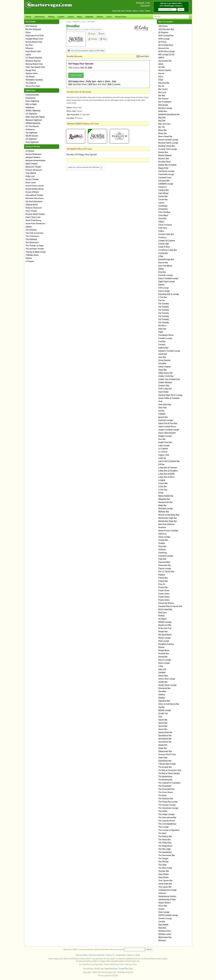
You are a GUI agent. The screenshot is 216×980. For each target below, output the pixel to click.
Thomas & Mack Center (36, 252)
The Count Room (166, 792)
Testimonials (145, 5)
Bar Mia (162, 95)
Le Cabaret (163, 449)
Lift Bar (161, 464)
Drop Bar (162, 272)
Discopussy (30, 98)
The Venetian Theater (35, 249)
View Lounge (164, 912)
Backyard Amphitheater (36, 160)
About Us (131, 955)
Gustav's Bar (164, 386)
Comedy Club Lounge (168, 149)
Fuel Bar (162, 341)
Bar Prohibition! (165, 102)
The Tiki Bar (163, 862)
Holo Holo (162, 408)
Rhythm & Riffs (165, 625)
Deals (92, 34)
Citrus (28, 32)
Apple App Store (111, 968)
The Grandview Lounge (168, 808)
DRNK (161, 269)
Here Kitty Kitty (165, 404)
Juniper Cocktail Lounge (169, 430)
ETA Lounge (163, 288)
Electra (161, 285)
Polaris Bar (163, 578)
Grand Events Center (35, 186)
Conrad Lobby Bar (166, 234)
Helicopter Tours (131, 964)
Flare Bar (162, 329)
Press (138, 955)
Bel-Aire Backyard (33, 29)
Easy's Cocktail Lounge (168, 278)
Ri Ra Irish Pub (165, 628)
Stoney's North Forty (167, 754)
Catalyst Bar (163, 190)
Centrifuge (163, 206)
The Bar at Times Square (169, 773)
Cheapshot (163, 209)
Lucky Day (163, 490)
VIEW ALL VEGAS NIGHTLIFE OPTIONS (85, 167)
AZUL (161, 77)
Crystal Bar (163, 253)
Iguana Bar (163, 417)
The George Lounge (167, 805)
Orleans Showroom (34, 208)
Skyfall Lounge (165, 710)
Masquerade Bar (165, 502)
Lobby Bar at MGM (166, 474)
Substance (30, 129)
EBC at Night (31, 104)
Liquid (28, 54)
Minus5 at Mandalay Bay (169, 515)
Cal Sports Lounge (166, 171)
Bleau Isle (162, 133)
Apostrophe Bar (165, 61)
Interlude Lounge (166, 420)
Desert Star (163, 263)
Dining (51, 17)
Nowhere (162, 527)
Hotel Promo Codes (117, 964)
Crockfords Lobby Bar (168, 250)
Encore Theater (32, 179)
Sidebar (162, 694)
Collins (161, 231)
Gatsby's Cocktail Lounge (169, 351)
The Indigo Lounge (166, 814)
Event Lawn (31, 183)
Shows (100, 17)
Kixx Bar (162, 439)
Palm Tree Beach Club (35, 67)
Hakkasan (30, 107)
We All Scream (32, 136)
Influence (29, 48)
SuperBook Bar (165, 761)
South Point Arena (33, 220)
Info (101, 34)
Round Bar (163, 657)
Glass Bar (162, 370)
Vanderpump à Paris (167, 899)
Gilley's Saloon (165, 367)
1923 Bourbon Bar (166, 29)
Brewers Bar (164, 159)
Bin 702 (161, 127)
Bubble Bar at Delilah (167, 165)
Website (93, 39)
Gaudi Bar (163, 354)
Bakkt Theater (32, 164)
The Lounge (163, 827)
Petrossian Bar (165, 565)
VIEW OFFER (76, 75)
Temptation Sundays (34, 80)
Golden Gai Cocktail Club (169, 379)
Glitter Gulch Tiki (165, 373)
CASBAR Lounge (166, 184)
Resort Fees (121, 17)
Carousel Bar (164, 181)
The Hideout (31, 83)
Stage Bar (163, 748)
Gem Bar (162, 357)
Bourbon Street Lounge (168, 143)
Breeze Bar (163, 152)
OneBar (162, 543)
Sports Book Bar (165, 732)
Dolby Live (30, 176)
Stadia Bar (163, 745)
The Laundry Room (166, 821)
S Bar (161, 666)
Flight (161, 332)
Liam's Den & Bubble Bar (169, 461)
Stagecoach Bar (165, 751)
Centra (161, 203)
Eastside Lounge (165, 275)
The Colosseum (32, 236)
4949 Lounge (164, 39)
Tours (109, 17)
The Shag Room (165, 846)
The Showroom (32, 242)
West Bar (162, 928)
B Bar (161, 80)
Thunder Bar (164, 871)
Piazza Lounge (165, 568)
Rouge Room (164, 650)
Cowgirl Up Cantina (167, 240)
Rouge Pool (31, 70)
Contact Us (110, 955)
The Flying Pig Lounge (168, 802)
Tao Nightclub (31, 133)
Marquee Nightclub (34, 120)
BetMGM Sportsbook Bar (169, 114)
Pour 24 (162, 584)
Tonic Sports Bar (165, 881)
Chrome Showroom (34, 170)
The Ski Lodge (164, 849)
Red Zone (162, 613)
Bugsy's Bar (163, 168)
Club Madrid (31, 173)
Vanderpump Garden (167, 896)
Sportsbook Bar (165, 735)
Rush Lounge (164, 663)
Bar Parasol (163, 99)
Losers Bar (163, 483)
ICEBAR (162, 414)
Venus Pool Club (33, 86)
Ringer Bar (163, 631)
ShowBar (91, 22)
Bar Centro (163, 89)
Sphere (29, 227)
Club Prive (163, 228)
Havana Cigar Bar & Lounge (170, 395)
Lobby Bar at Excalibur (168, 471)
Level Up (162, 458)
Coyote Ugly (163, 244)
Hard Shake (163, 392)
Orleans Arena (32, 205)
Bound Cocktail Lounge (168, 140)
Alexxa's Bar (164, 48)
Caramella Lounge (166, 174)
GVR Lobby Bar (165, 389)
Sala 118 (162, 669)
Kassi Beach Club (33, 51)
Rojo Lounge (164, 641)
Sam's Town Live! (33, 217)
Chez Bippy (163, 215)
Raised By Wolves (166, 603)
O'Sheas (162, 549)
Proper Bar (163, 587)
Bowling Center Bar (167, 146)
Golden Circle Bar (166, 376)
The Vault (162, 865)
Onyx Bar (162, 546)
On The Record (32, 126)
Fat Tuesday (164, 304)
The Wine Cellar (165, 868)
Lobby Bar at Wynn (166, 477)
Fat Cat (161, 300)
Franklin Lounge (165, 338)
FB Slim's (162, 326)
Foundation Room (166, 335)
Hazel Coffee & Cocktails (169, 398)
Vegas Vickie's (164, 903)
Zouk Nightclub (32, 142)
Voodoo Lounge (165, 918)
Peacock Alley (164, 562)
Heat (160, 401)
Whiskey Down (165, 931)
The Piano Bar (164, 840)
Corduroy (162, 237)
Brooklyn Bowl (164, 162)
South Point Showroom (35, 223)
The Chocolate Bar (166, 789)
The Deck (162, 795)
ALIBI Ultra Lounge (166, 51)
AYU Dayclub (31, 26)
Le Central (163, 452)
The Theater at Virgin (35, 246)
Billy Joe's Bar (164, 124)
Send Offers (144, 56)
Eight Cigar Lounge (166, 281)
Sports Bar (163, 720)
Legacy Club (164, 455)
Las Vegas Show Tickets (100, 964)
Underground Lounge (167, 890)
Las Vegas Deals (85, 964)
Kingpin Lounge (165, 436)
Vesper (161, 909)
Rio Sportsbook (165, 635)
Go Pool (29, 45)
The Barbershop (165, 776)
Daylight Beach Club (34, 39)
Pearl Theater (31, 211)
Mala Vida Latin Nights (35, 117)
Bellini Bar (163, 111)
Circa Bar (162, 218)
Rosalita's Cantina (166, 644)
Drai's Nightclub (32, 101)
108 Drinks (163, 26)
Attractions (40, 17)
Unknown (162, 893)
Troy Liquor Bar (165, 887)
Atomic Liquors (165, 70)
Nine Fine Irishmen (166, 524)
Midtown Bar (164, 512)
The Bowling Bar (165, 780)
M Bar (161, 493)
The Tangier (163, 858)
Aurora (161, 73)
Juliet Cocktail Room (167, 427)
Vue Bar (162, 921)
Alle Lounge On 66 (166, 54)
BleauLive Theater (33, 167)
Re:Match (162, 619)
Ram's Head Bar (165, 609)
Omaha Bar (163, 540)
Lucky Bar (163, 486)
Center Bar (163, 196)
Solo (160, 717)
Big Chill (162, 118)
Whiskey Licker (165, 934)
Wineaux (162, 940)
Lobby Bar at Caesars (168, 467)
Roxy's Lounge (165, 660)
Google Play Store (126, 968)
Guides (61, 17)
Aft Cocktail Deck (166, 45)
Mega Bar (162, 505)
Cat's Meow (163, 193)
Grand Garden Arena (34, 189)
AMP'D (161, 58)
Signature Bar (164, 701)
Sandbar (162, 672)
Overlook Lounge (166, 556)
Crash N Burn (164, 247)
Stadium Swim (32, 73)
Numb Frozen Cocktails (168, 531)
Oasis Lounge (164, 537)
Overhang (162, 553)
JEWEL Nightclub (33, 111)
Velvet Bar (163, 906)
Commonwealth (32, 95)
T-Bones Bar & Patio (167, 764)
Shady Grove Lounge (167, 685)
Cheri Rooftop (164, 212)
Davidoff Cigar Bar (166, 259)
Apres (161, 64)
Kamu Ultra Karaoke (167, 433)
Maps (80, 17)
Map (103, 39)
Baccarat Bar (164, 83)
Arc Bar (161, 67)
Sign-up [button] (181, 9)
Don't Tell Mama (165, 266)
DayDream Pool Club (35, 36)
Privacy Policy (82, 955)
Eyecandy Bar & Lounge (169, 294)
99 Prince (162, 42)
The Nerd (162, 833)
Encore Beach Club (34, 42)
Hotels (71, 17)
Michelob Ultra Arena (34, 198)
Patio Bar (162, 559)
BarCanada (163, 105)
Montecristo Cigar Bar (168, 518)
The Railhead (31, 239)
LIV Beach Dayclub (34, 58)
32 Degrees (163, 32)
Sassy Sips (163, 676)
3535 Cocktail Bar (166, 36)
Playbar (161, 575)
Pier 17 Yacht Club (166, 572)
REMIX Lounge (165, 622)
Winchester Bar (165, 937)
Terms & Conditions (97, 955)
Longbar (162, 480)
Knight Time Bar (165, 442)
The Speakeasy (165, 852)
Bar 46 (161, 86)
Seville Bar (163, 682)
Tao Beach (30, 77)
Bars (84, 22)
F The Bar (163, 297)
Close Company (165, 225)
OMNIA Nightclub (33, 123)
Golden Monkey (165, 382)
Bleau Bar (162, 130)
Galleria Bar (163, 348)
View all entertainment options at (86, 50)
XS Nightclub (31, 139)
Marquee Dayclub (33, 61)
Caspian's (162, 187)
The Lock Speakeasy (167, 824)
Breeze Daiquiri (165, 155)
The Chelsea (31, 230)
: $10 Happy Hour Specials (82, 154)
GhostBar (162, 363)
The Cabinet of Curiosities (169, 783)
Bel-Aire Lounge (165, 108)
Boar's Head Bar (165, 136)
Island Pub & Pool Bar (168, 423)
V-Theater (30, 261)
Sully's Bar (163, 758)
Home (28, 17)
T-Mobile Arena (32, 255)
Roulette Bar (164, 654)
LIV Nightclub (31, 114)
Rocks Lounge (164, 638)
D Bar (161, 256)
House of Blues (32, 192)
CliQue (161, 222)
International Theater (34, 195)
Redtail (161, 616)
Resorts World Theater (35, 214)
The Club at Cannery (34, 233)
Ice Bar (161, 411)
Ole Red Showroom (34, 201)
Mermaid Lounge (166, 508)
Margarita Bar (164, 499)
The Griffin (163, 811)
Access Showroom (34, 154)
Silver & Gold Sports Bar (169, 704)
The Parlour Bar (165, 836)
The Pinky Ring (165, 843)
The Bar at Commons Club (170, 770)
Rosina (161, 647)
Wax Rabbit (163, 925)
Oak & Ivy (162, 534)
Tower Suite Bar (165, 884)
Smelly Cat (163, 713)
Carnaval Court (165, 177)
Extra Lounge (164, 291)
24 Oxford (30, 151)
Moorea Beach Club (34, 64)
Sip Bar (161, 707)
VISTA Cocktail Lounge (168, 915)
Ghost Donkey (164, 360)
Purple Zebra (164, 590)
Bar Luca (162, 92)
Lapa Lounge (164, 445)
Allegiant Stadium (33, 157)
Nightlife (89, 17)
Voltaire (29, 258)
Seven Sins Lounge (167, 679)
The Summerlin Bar (167, 855)
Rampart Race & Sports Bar (170, 606)
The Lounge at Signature (169, 830)
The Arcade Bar (165, 767)
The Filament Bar (166, 799)
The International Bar (167, 817)
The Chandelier (165, 786)
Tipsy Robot (163, 874)
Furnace (162, 345)
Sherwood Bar (164, 688)
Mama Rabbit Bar (166, 496)
